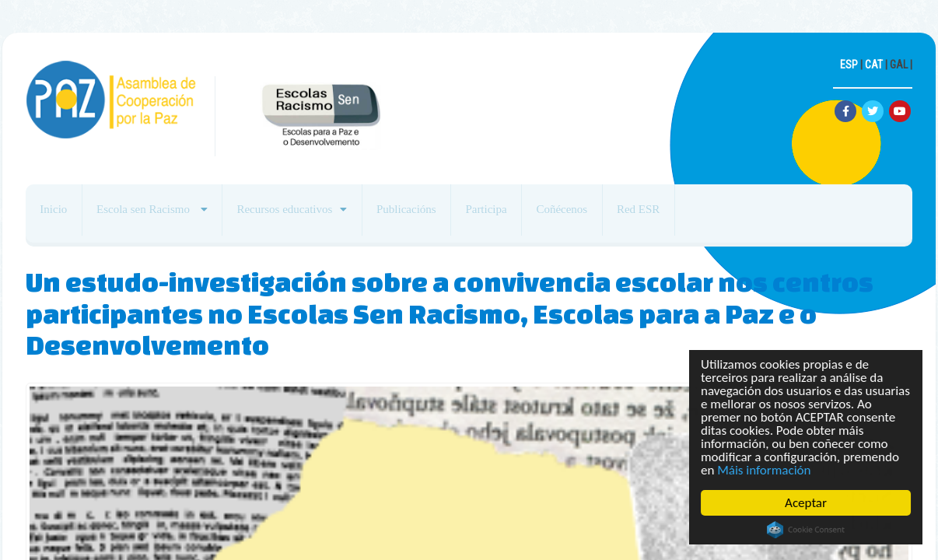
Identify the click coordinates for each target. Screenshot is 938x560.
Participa (539, 215)
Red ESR (715, 215)
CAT (874, 65)
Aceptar (806, 503)
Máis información (765, 470)
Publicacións (448, 215)
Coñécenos (628, 215)
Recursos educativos (315, 215)
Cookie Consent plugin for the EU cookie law (806, 530)
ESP (849, 65)
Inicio (59, 215)
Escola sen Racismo (163, 215)
